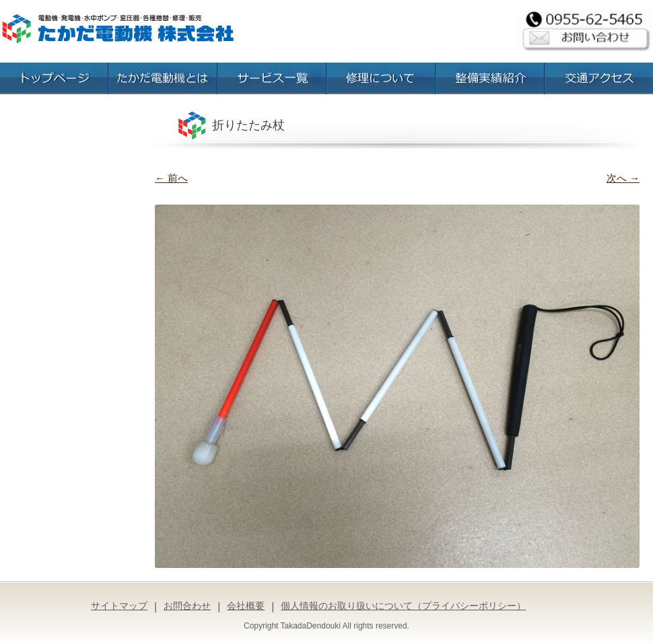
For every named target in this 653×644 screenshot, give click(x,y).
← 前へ (171, 178)
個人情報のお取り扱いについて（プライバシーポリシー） (403, 606)
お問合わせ (187, 606)
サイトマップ (119, 606)
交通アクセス (599, 78)
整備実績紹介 (490, 78)
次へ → (623, 178)
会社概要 (246, 606)
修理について (381, 78)
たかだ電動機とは (163, 78)
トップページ (54, 78)
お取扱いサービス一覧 (272, 78)
